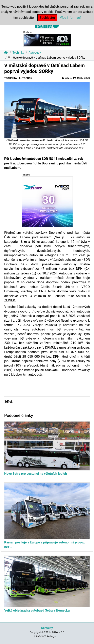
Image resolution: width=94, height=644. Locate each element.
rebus (67, 78)
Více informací (70, 18)
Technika (18, 53)
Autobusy (35, 53)
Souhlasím (47, 18)
